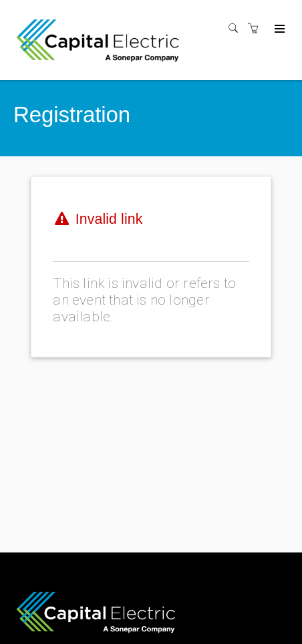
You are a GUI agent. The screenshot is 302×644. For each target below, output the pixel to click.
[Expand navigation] (278, 29)
